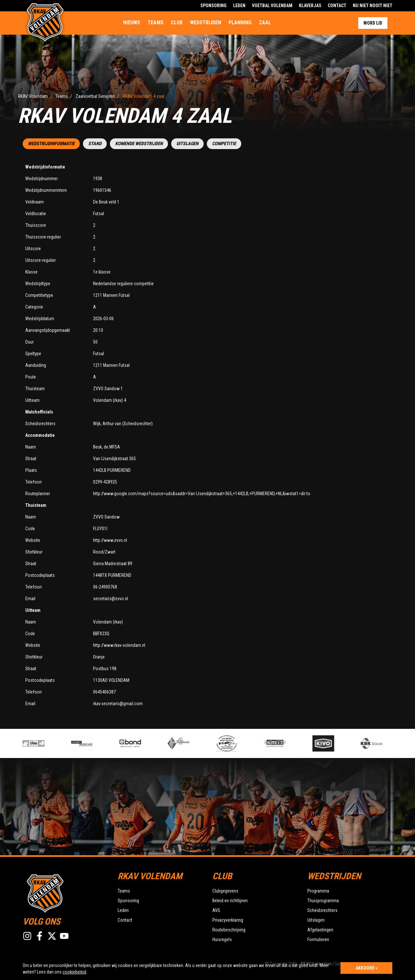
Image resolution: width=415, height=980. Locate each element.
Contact (337, 6)
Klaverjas (310, 6)
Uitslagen (187, 144)
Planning (240, 23)
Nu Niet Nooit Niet (373, 6)
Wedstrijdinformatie (51, 144)
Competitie (224, 144)
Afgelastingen (320, 930)
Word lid (373, 23)
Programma (318, 891)
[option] (144, 743)
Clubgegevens (225, 891)
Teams (155, 23)
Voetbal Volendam (272, 6)
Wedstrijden (206, 23)
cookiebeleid (74, 972)
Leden (239, 6)
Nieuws (132, 23)
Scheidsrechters (322, 910)
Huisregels (222, 939)
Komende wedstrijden (139, 144)
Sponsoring (213, 6)
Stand (95, 144)
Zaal (265, 23)
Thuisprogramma (323, 901)
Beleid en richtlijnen (230, 901)
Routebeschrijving (229, 930)
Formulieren (318, 939)
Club (177, 23)
